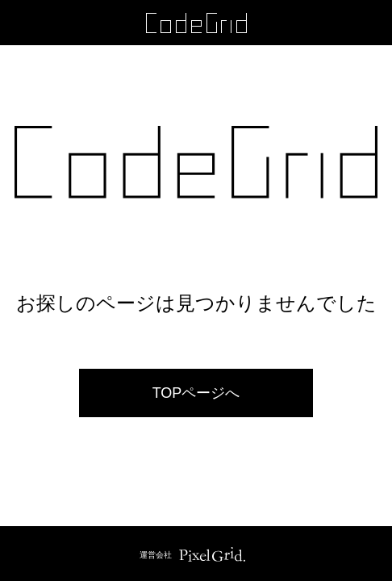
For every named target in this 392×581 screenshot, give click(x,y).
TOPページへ (196, 393)
